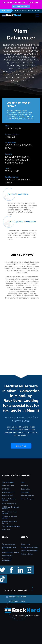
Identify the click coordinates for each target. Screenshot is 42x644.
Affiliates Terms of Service (9, 548)
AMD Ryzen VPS (8, 492)
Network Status (27, 554)
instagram (29, 567)
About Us (25, 486)
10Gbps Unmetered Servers (9, 513)
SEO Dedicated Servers (11, 526)
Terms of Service (9, 544)
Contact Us (21, 446)
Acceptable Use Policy (10, 552)
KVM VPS (6, 489)
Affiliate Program (27, 496)
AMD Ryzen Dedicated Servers (11, 508)
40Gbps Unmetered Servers (10, 522)
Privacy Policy (7, 555)
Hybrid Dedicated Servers (9, 500)
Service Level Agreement (7, 560)
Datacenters (26, 489)
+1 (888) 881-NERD (17, 601)
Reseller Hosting (8, 486)
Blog (23, 482)
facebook (11, 567)
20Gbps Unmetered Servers (9, 517)
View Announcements (29, 551)
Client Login (25, 544)
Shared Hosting (8, 482)
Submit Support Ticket (29, 547)
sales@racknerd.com (17, 597)
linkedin (19, 567)
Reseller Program (27, 499)
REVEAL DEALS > (21, 6)
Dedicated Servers (9, 504)
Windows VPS (7, 496)
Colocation (6, 530)
